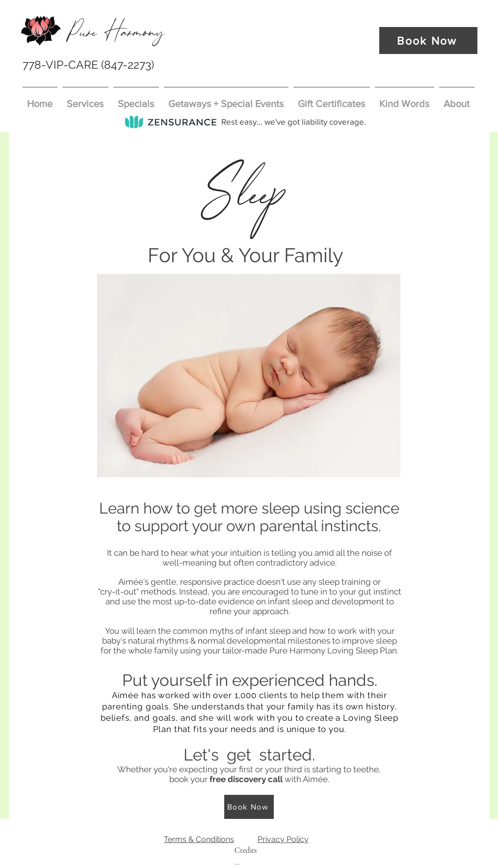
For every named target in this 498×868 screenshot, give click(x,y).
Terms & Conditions (199, 839)
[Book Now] (428, 41)
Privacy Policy (283, 839)
